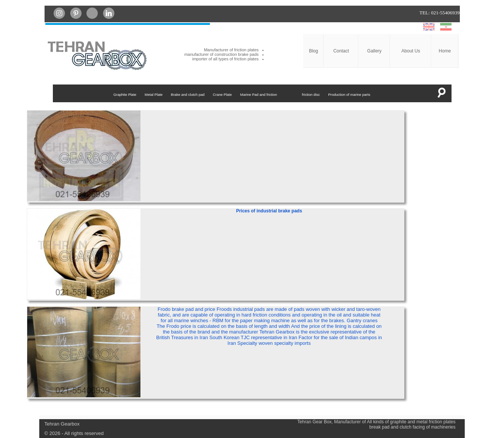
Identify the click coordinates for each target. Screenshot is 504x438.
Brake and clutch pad (188, 95)
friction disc (311, 95)
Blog (313, 51)
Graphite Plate (125, 95)
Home (445, 51)
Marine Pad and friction (259, 95)
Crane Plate (222, 95)
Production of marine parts (349, 95)
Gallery (375, 51)
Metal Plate (154, 95)
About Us (411, 51)
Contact (341, 51)
